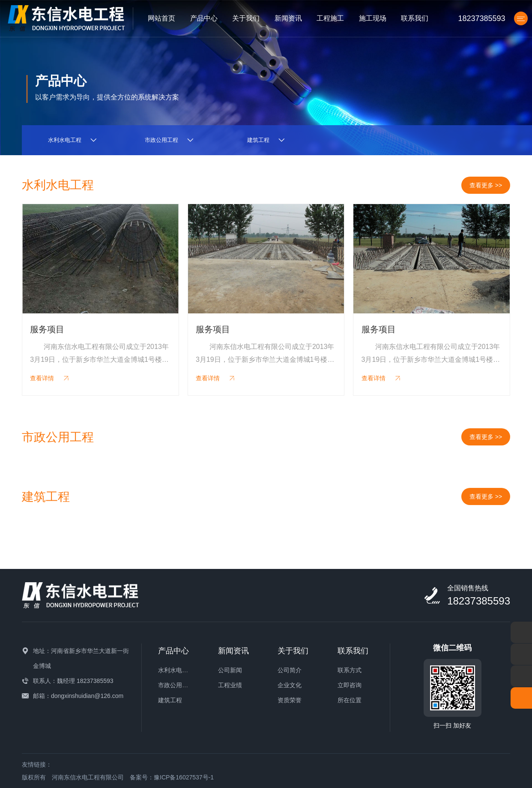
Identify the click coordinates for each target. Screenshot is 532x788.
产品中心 (204, 18)
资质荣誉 (290, 700)
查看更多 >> (486, 185)
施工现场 (373, 18)
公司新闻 (230, 670)
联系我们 (415, 18)
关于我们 (246, 18)
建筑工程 (170, 700)
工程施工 (330, 18)
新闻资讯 (288, 18)
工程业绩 (230, 685)
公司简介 (290, 670)
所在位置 (350, 700)
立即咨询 (350, 685)
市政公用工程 (176, 685)
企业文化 (290, 685)
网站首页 (161, 18)
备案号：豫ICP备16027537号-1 (172, 777)
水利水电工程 (176, 670)
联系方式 (350, 670)
